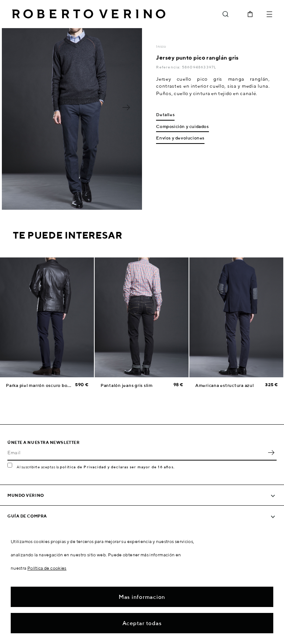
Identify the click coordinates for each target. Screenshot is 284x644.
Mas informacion (142, 597)
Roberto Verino (89, 14)
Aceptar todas (142, 623)
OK (271, 452)
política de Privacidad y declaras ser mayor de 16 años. (117, 467)
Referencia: (169, 67)
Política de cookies (47, 568)
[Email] (136, 452)
